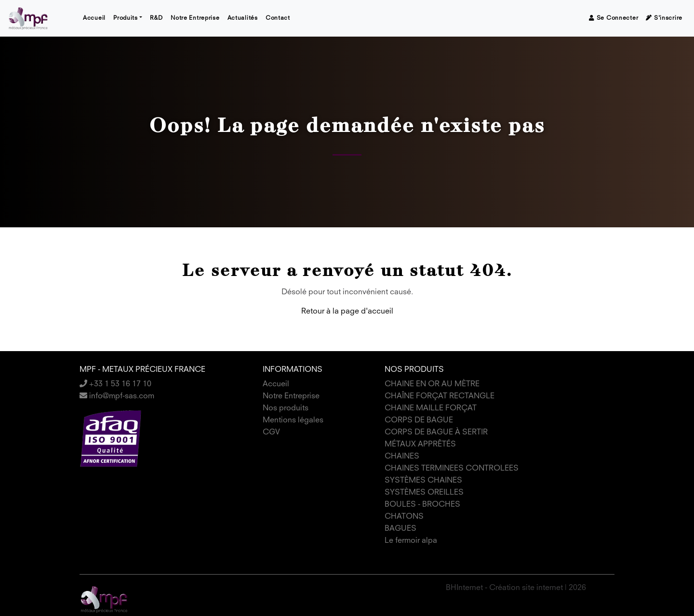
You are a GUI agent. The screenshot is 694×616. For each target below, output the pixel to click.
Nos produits (286, 408)
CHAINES (402, 457)
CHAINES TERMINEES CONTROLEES (452, 469)
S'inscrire (664, 18)
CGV (271, 433)
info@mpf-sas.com (117, 396)
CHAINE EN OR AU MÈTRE (432, 384)
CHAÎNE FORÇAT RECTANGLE (440, 396)
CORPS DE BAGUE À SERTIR (436, 433)
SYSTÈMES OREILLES (424, 493)
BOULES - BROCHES (422, 505)
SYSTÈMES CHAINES (423, 481)
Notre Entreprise (195, 18)
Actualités (243, 18)
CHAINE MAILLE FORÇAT (431, 408)
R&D (156, 18)
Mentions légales (293, 420)
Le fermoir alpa (411, 541)
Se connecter (614, 18)
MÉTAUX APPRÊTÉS (420, 445)
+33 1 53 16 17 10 (115, 384)
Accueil (94, 18)
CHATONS (404, 517)
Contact (278, 18)
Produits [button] (126, 18)
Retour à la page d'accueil (347, 312)
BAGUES (400, 529)
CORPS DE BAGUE (419, 420)
